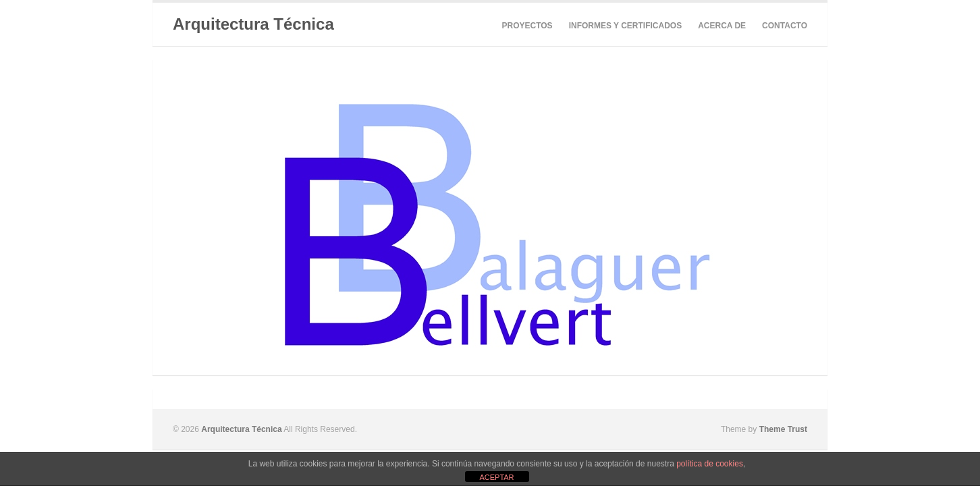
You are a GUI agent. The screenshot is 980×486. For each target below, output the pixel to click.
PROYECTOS (527, 26)
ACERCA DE (722, 26)
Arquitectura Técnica (253, 24)
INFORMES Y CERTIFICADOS (626, 26)
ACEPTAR (496, 477)
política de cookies (710, 464)
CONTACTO (785, 26)
